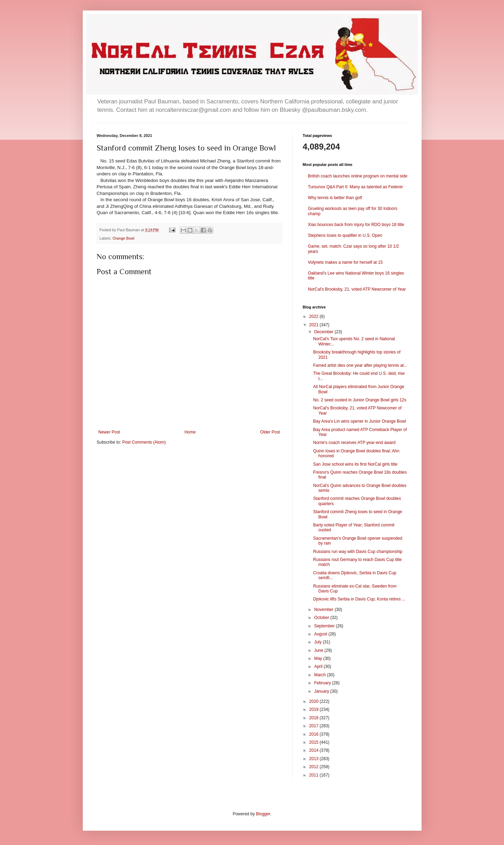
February (323, 683)
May (319, 658)
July (318, 642)
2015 (314, 742)
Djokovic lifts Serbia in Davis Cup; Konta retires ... (359, 599)
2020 (314, 701)
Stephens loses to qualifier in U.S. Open (345, 235)
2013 (314, 759)
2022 (314, 316)
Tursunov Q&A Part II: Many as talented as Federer (356, 187)
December (324, 332)
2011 (314, 775)
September (325, 626)
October (322, 618)
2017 (314, 726)
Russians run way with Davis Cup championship (357, 552)
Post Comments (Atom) (144, 442)
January (322, 691)
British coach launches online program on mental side (358, 176)
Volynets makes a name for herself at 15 (345, 262)
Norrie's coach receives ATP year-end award (354, 443)
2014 (314, 750)
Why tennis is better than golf (335, 198)
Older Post (270, 432)
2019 (314, 709)
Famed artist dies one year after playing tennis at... (360, 365)
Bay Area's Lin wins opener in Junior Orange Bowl (359, 421)
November (324, 610)
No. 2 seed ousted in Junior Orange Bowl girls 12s (360, 400)
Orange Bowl (123, 238)
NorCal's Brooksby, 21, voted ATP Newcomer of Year (357, 289)
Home (190, 432)
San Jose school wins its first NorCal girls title (355, 464)
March (320, 675)
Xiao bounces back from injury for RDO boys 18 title (356, 225)
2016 (314, 734)
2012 (314, 767)
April (319, 666)
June (319, 650)
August (321, 634)
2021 (314, 325)
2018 (314, 718)
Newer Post (109, 432)
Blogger (263, 814)
